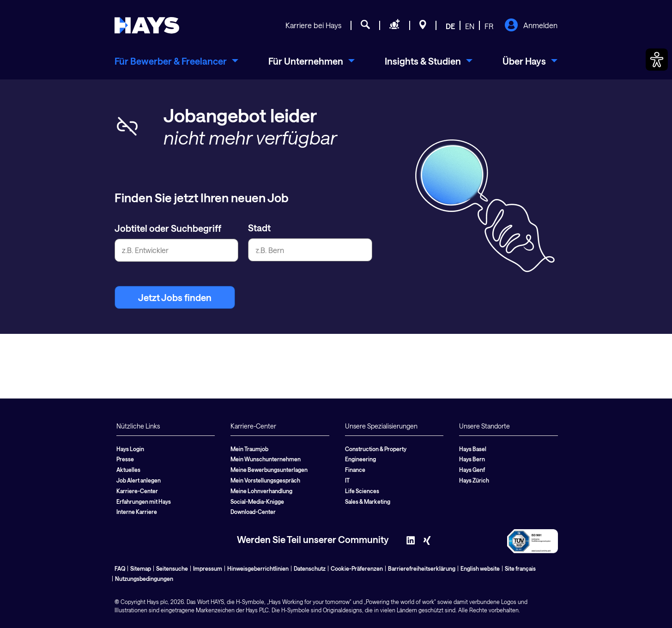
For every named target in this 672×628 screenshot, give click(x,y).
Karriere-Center (137, 491)
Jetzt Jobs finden (175, 297)
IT (347, 480)
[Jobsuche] (365, 26)
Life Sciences (362, 491)
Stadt (259, 228)
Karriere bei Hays (313, 25)
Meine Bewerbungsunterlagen (269, 470)
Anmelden (531, 26)
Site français (520, 568)
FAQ (120, 568)
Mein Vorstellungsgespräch (265, 480)
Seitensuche (172, 568)
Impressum (208, 568)
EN (470, 26)
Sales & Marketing (368, 501)
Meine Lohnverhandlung (261, 491)
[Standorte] (423, 26)
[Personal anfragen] (395, 26)
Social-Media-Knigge (257, 501)
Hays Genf (472, 470)
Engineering (360, 459)
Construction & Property (376, 449)
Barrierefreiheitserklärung (422, 568)
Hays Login (130, 449)
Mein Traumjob (249, 449)
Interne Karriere (137, 512)
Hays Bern (472, 459)
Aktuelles (128, 470)
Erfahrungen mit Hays (144, 501)
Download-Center (253, 512)
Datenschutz (310, 568)
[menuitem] (176, 61)
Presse (125, 459)
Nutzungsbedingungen (144, 579)
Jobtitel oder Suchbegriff (168, 228)
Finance (355, 470)
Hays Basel (473, 449)
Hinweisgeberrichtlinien (258, 568)
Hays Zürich (474, 480)
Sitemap (141, 568)
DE (450, 26)
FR (489, 26)
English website (480, 568)
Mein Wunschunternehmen (266, 459)
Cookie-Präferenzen (357, 568)
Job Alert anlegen (139, 480)
